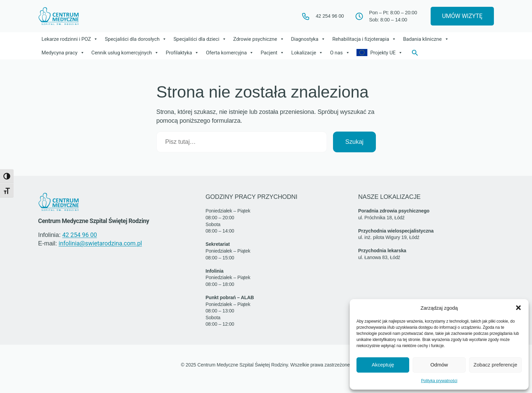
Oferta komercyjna (231, 53)
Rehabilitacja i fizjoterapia (367, 40)
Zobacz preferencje (495, 365)
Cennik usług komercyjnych (126, 53)
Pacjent (274, 53)
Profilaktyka (184, 53)
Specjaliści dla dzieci (202, 40)
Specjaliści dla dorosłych (137, 40)
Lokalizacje (309, 53)
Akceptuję (383, 365)
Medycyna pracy (63, 53)
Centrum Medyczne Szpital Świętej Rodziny (98, 222)
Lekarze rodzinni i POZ (71, 40)
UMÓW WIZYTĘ (459, 16)
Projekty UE (389, 53)
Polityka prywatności (439, 381)
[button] (518, 308)
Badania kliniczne (429, 40)
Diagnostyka (311, 40)
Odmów (439, 365)
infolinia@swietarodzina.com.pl (100, 244)
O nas (342, 53)
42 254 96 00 (80, 236)
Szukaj (354, 142)
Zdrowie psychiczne (261, 40)
